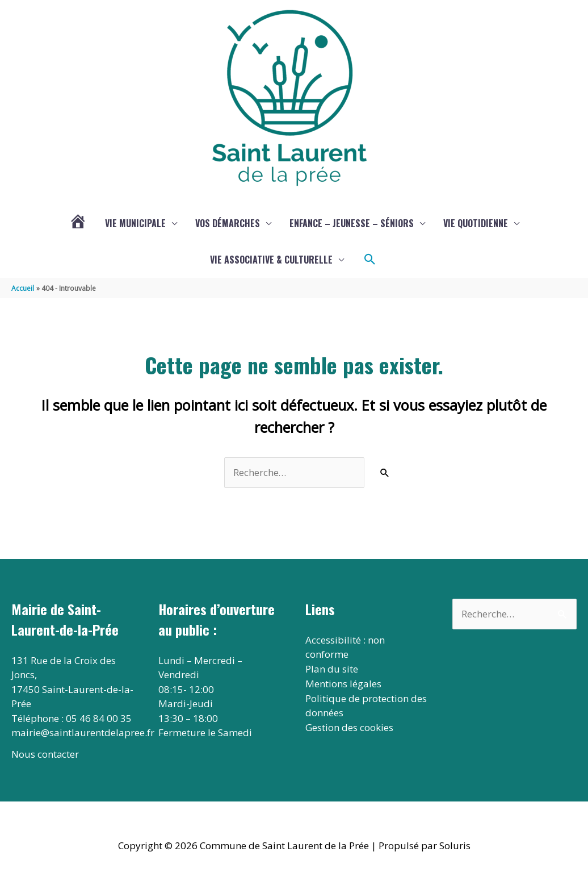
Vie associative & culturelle (271, 260)
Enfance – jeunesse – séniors (352, 224)
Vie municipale (135, 224)
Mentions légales (343, 684)
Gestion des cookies (349, 727)
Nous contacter (45, 755)
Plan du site (332, 669)
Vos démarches (228, 224)
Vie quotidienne (476, 224)
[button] (370, 260)
